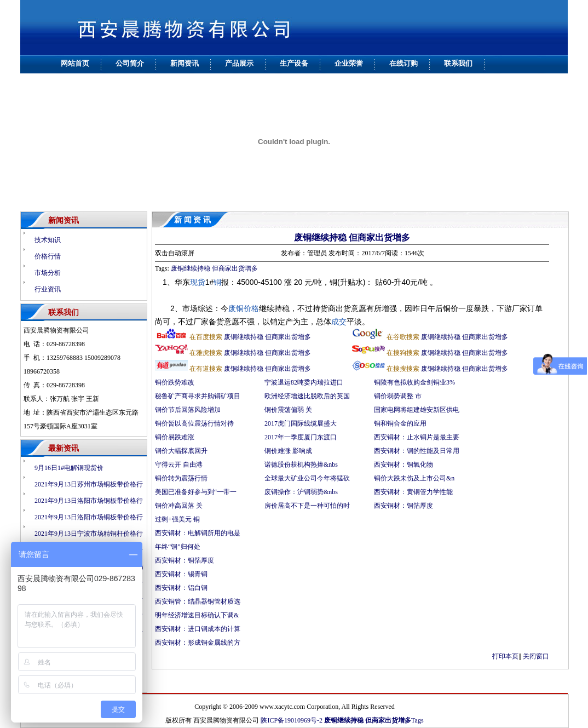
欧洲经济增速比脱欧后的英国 (307, 396)
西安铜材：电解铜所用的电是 (198, 533)
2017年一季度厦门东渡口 (301, 437)
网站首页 (75, 63)
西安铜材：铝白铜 (182, 588)
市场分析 (48, 273)
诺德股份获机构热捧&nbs (301, 465)
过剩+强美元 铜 (177, 519)
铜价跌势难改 (175, 382)
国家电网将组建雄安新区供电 (417, 410)
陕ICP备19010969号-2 (292, 720)
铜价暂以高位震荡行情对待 (194, 423)
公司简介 (130, 63)
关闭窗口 (536, 656)
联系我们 (458, 63)
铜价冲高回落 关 (179, 506)
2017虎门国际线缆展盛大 (301, 423)
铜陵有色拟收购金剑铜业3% (414, 382)
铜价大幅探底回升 (182, 451)
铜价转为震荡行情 (181, 478)
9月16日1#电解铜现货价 (69, 468)
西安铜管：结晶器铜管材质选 (198, 601)
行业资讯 (48, 289)
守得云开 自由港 (179, 465)
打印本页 (505, 656)
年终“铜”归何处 (178, 547)
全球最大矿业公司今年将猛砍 (307, 478)
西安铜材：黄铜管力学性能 (413, 492)
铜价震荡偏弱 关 (288, 410)
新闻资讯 (185, 63)
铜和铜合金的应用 (400, 423)
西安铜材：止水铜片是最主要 (417, 437)
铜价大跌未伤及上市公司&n (414, 478)
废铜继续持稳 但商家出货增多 (352, 237)
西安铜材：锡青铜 (182, 574)
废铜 (236, 308)
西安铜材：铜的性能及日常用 (417, 451)
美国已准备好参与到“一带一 (196, 492)
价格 (251, 308)
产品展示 (239, 63)
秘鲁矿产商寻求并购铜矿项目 (198, 396)
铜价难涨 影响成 (288, 451)
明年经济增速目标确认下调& (197, 615)
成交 (339, 322)
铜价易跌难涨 (175, 437)
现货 (198, 282)
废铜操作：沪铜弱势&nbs (301, 492)
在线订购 (403, 63)
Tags (417, 720)
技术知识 (48, 240)
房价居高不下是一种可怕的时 (307, 506)
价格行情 (48, 256)
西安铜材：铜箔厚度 (403, 506)
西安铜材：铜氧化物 (403, 465)
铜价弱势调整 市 (398, 396)
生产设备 (294, 63)
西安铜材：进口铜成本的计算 (198, 629)
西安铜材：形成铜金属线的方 (198, 643)
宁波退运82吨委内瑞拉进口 (304, 382)
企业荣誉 (349, 63)
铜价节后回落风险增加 (188, 410)
